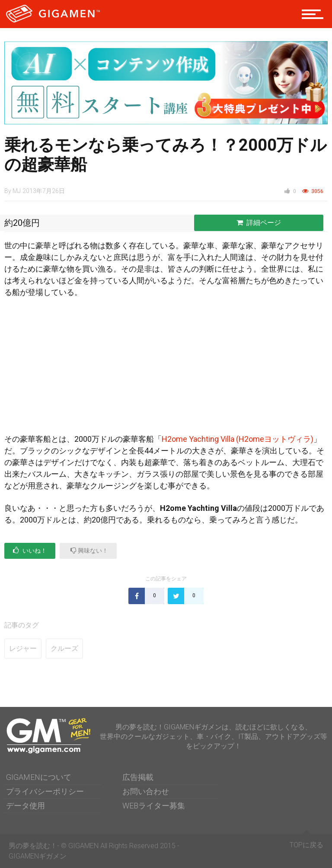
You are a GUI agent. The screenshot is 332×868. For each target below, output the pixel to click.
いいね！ (30, 550)
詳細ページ (259, 223)
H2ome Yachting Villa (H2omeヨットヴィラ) (238, 439)
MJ (17, 191)
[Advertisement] (166, 369)
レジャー (23, 648)
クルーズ (64, 648)
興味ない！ (89, 550)
